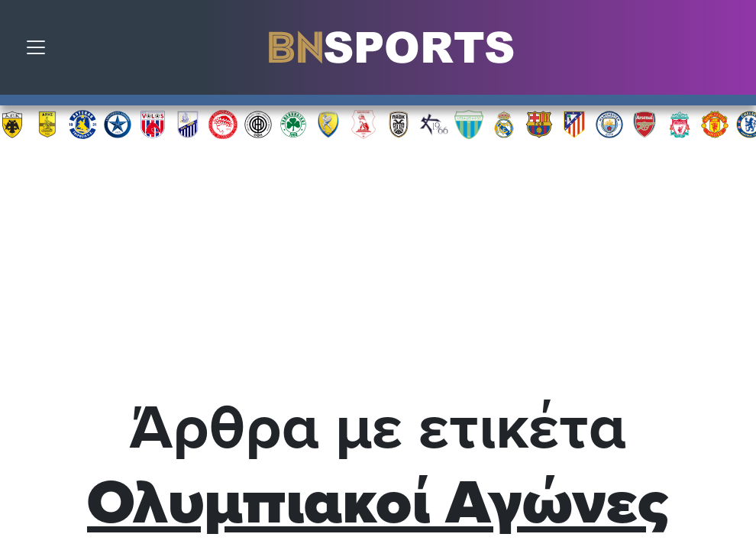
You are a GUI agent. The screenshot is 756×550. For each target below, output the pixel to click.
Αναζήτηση (733, 51)
